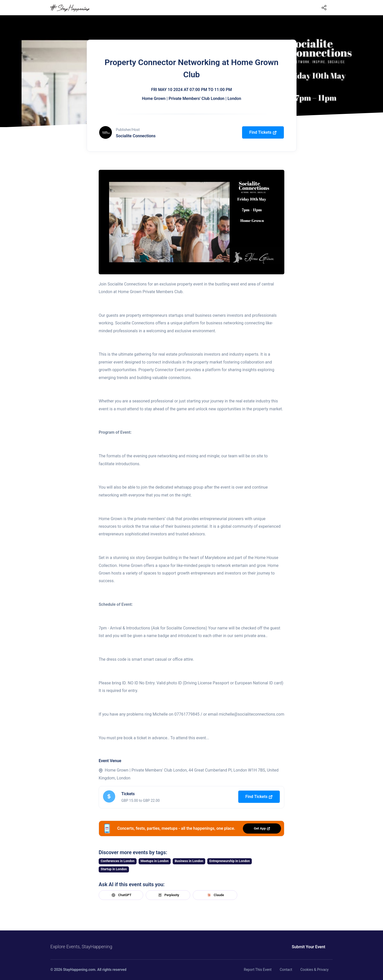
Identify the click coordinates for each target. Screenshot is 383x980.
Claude (215, 895)
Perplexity (168, 895)
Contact (286, 970)
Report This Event (258, 970)
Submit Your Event (308, 947)
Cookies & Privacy (314, 970)
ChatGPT (121, 895)
